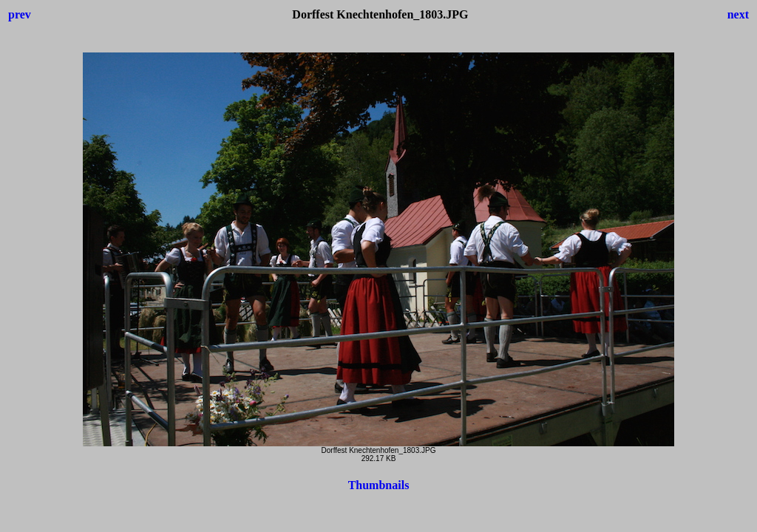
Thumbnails (379, 485)
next (738, 14)
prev (20, 14)
